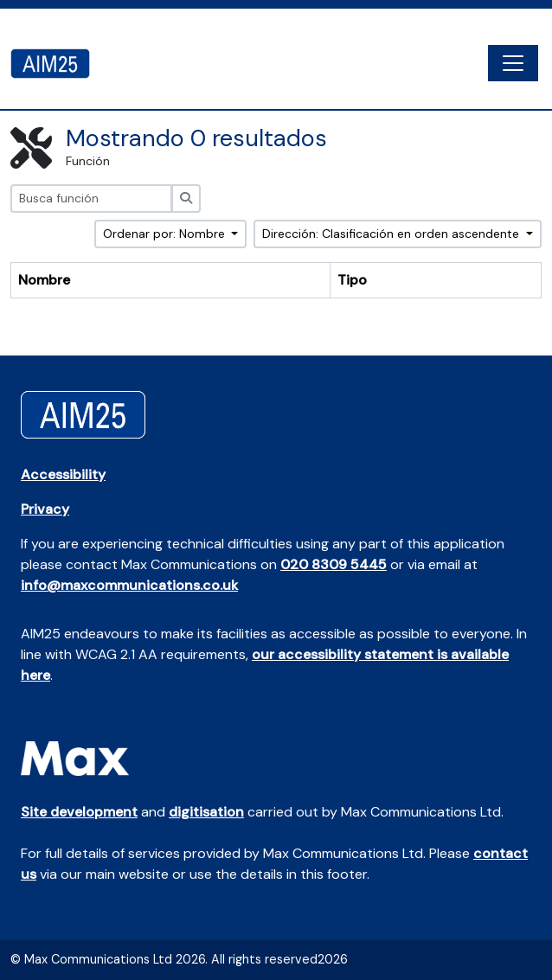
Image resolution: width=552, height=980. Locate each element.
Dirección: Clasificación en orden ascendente (392, 234)
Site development (79, 812)
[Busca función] (91, 199)
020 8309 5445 (334, 564)
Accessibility (63, 474)
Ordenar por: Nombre (166, 234)
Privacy (45, 509)
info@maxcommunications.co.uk (129, 585)
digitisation (206, 812)
